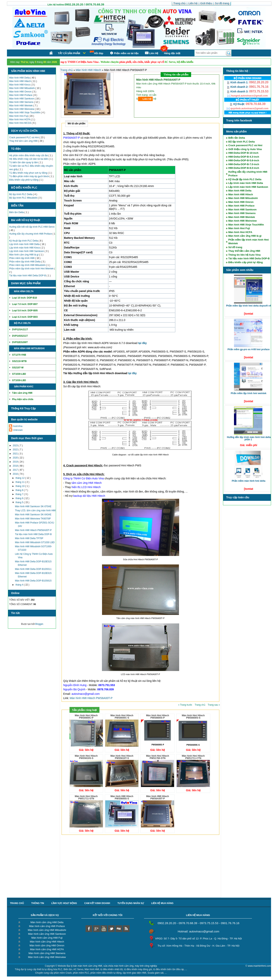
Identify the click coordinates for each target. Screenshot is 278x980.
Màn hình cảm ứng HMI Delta (47, 922)
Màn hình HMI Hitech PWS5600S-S (122, 797)
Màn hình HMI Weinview (22, 109)
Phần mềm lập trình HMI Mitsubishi (28, 265)
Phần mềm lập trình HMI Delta (25, 262)
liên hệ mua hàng (162, 903)
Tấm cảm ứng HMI (22, 393)
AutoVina (18, 426)
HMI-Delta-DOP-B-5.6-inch (244, 160)
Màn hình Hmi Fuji (19, 116)
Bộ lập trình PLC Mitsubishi (23, 198)
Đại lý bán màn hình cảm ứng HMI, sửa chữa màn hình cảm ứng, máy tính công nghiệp (112, 966)
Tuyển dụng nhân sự (131, 903)
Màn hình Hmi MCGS (20, 123)
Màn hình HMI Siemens (22, 102)
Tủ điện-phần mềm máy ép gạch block (29, 176)
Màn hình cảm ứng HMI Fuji (47, 938)
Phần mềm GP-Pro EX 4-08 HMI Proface (248, 349)
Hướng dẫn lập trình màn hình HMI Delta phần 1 (249, 438)
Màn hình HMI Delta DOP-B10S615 (33, 581)
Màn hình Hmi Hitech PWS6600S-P (158, 717)
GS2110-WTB (19, 361)
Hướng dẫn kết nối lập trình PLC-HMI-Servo (32, 227)
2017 (16, 470)
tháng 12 (20, 478)
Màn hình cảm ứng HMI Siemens (47, 953)
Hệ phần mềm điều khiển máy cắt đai (29, 155)
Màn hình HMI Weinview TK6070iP (33, 519)
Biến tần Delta (17, 212)
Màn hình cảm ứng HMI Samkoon (47, 934)
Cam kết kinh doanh (97, 903)
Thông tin (38, 903)
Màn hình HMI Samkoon (22, 99)
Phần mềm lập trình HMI (22, 258)
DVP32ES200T (20, 342)
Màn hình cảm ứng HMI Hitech (47, 942)
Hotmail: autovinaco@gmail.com (198, 931)
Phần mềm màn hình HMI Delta (248, 481)
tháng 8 (20, 490)
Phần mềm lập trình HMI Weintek (248, 393)
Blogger (39, 624)
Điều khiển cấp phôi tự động (24, 180)
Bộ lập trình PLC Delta (21, 194)
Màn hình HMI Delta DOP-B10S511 (33, 569)
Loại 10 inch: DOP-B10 (24, 298)
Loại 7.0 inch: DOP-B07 (25, 304)
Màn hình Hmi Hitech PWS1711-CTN (193, 757)
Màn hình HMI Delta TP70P (29, 538)
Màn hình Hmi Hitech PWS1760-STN (158, 757)
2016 (16, 474)
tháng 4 (20, 585)
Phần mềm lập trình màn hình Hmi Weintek (32, 269)
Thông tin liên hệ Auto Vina (244, 255)
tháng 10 (20, 486)
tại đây (143, 343)
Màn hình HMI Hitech (20, 81)
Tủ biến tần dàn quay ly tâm (24, 162)
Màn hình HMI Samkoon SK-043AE (33, 515)
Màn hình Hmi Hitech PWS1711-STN (86, 797)
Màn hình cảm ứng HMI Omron (47, 945)
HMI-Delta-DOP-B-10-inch (243, 153)
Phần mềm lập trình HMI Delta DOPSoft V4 (248, 306)
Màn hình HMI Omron (21, 92)
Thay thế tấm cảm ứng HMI (24, 141)
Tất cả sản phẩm (69, 53)
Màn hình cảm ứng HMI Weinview (47, 957)
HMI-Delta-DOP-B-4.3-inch (244, 157)
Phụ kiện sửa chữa (23, 399)
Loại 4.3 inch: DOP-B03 (25, 317)
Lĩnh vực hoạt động (64, 903)
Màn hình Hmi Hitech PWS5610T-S (122, 757)
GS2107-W (18, 368)
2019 (16, 462)
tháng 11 (20, 482)
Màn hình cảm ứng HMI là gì (24, 255)
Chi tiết (39, 291)
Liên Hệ (151, 53)
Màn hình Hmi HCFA (20, 120)
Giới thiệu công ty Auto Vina (245, 149)
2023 (16, 446)
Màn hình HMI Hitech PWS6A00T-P (33, 530)
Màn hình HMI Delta (20, 78)
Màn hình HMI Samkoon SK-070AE (33, 506)
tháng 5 (20, 502)
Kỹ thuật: (238, 104)
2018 (16, 466)
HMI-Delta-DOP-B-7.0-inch (244, 164)
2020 (16, 458)
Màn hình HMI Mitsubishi (22, 88)
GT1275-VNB (19, 355)
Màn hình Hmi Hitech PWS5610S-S (86, 757)
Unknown (18, 430)
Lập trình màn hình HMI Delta (25, 244)
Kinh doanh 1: (238, 82)
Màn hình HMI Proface (21, 95)
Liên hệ (147, 99)
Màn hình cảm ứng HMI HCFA (47, 949)
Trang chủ (67, 70)
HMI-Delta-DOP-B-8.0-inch (244, 168)
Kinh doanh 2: (238, 87)
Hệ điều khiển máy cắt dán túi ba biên (29, 159)
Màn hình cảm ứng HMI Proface (47, 926)
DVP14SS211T (20, 336)
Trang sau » (214, 705)
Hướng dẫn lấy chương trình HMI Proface (31, 234)
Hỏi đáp (97, 53)
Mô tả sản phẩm (77, 124)
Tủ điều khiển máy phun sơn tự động (28, 173)
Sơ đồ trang (235, 247)
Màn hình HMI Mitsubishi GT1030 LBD (35, 542)
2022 (16, 450)
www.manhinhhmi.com (259, 966)
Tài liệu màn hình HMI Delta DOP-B (28, 276)
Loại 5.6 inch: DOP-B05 (25, 311)
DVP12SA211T (20, 330)
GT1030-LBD (19, 374)
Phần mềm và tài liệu (124, 53)
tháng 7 (20, 494)
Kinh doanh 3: (238, 91)
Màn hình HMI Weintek (21, 106)
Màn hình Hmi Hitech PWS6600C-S (122, 717)
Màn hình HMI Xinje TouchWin (25, 113)
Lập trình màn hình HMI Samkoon (27, 251)
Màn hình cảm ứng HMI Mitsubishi (47, 930)
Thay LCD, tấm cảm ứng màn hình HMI (35, 510)
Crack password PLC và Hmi (24, 137)
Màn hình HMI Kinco (20, 85)
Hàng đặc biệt (172, 53)
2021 (16, 454)
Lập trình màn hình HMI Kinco (25, 248)
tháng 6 (20, 498)
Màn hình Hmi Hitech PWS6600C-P (86, 717)
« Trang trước (186, 705)
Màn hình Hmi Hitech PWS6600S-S (193, 717)
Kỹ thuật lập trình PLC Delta (24, 241)
